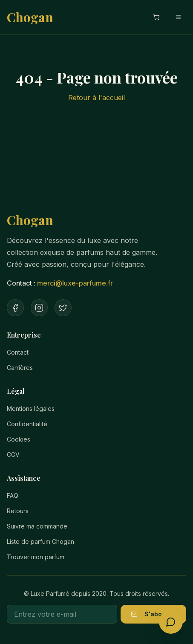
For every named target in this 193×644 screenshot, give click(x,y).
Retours (18, 511)
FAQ (13, 495)
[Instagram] (39, 308)
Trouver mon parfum (36, 557)
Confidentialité (27, 424)
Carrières (20, 368)
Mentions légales (31, 409)
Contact (18, 352)
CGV (13, 455)
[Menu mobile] (179, 17)
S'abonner (153, 614)
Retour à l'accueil (96, 98)
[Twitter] (63, 308)
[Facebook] (15, 308)
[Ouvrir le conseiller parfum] (171, 622)
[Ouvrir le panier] (156, 17)
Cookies (19, 439)
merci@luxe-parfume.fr (75, 283)
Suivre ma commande (37, 526)
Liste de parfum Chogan (40, 541)
